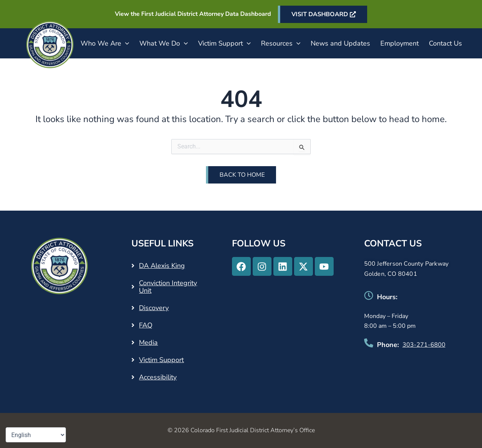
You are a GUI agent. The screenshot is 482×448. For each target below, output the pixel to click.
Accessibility (158, 377)
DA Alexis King (162, 266)
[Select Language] (36, 435)
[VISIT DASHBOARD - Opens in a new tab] (323, 14)
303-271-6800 (424, 345)
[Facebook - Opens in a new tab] (241, 266)
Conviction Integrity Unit (168, 287)
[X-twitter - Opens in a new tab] (304, 266)
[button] (125, 43)
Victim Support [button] (224, 43)
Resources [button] (281, 43)
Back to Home (242, 175)
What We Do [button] (164, 43)
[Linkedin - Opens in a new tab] (283, 266)
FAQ (146, 325)
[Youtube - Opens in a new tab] (324, 266)
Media (148, 342)
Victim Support (161, 360)
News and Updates (340, 43)
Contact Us (445, 43)
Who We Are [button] (105, 43)
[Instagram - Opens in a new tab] (262, 266)
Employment (400, 43)
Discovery (154, 308)
